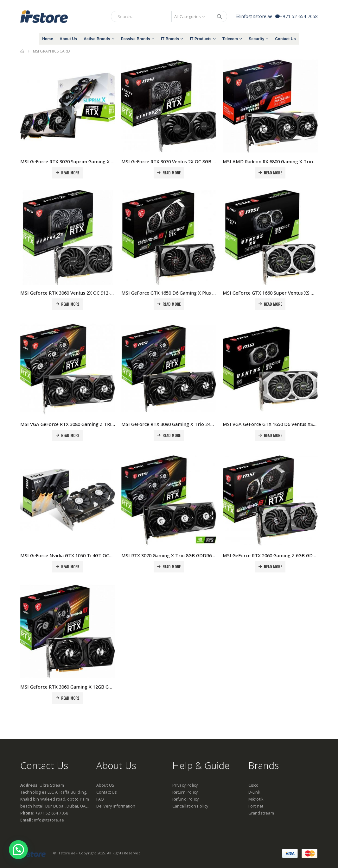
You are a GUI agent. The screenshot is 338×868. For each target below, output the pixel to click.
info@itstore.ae (255, 16)
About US (105, 785)
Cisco (254, 785)
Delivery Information (116, 806)
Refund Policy (186, 799)
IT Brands (170, 39)
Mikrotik (256, 799)
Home (48, 39)
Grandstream (261, 813)
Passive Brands (136, 39)
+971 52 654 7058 (297, 16)
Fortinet (256, 806)
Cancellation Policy (190, 806)
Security (256, 39)
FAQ (100, 799)
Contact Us (285, 39)
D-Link (254, 792)
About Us (68, 39)
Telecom (230, 39)
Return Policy (185, 792)
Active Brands (97, 39)
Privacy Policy (185, 785)
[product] (68, 106)
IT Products (201, 39)
